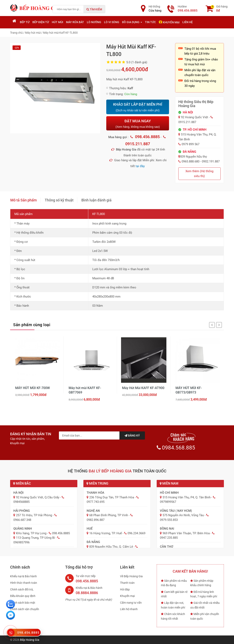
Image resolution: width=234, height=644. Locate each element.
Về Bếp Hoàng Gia (131, 576)
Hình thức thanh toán (24, 583)
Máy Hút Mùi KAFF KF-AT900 (143, 388)
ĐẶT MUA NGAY (138, 124)
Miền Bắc (22, 483)
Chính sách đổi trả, (22, 589)
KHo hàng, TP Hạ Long (31, 533)
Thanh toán (127, 583)
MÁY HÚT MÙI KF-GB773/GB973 (189, 390)
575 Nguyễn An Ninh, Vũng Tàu (183, 515)
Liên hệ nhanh (129, 609)
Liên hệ (188, 22)
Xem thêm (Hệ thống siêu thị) (199, 174)
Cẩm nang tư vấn (131, 603)
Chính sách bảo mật (23, 603)
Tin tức (150, 22)
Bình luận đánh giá (96, 200)
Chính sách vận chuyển (25, 609)
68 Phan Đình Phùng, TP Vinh (109, 515)
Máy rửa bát (75, 22)
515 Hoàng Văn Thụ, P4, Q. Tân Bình (187, 497)
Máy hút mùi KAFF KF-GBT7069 (85, 390)
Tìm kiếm (94, 9)
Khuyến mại (169, 22)
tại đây (140, 166)
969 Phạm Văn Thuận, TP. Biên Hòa (186, 533)
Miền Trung (97, 483)
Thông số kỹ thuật (59, 200)
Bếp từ (25, 22)
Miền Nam (169, 483)
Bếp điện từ (41, 22)
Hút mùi (57, 22)
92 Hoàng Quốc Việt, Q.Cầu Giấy (38, 497)
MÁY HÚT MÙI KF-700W (32, 388)
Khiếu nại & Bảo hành (23, 576)
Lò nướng (94, 22)
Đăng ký (132, 435)
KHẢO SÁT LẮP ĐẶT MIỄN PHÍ (138, 107)
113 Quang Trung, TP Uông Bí (35, 538)
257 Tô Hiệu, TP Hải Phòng (34, 515)
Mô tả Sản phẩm (24, 200)
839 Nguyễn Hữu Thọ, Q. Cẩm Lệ (111, 547)
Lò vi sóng (112, 22)
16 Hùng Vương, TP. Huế (106, 533)
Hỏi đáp (125, 589)
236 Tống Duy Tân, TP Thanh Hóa (112, 497)
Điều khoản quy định (23, 596)
